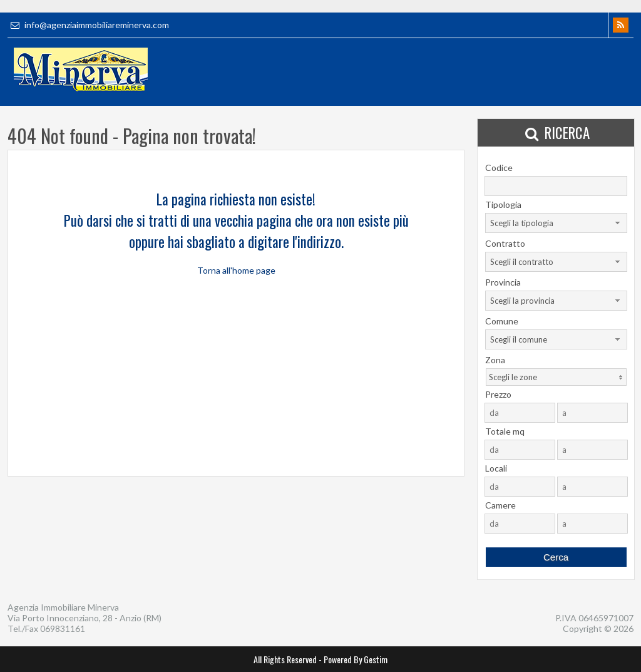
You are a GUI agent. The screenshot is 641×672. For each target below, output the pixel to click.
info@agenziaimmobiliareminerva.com (88, 25)
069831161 (63, 628)
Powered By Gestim (356, 659)
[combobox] (556, 223)
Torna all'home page (236, 270)
